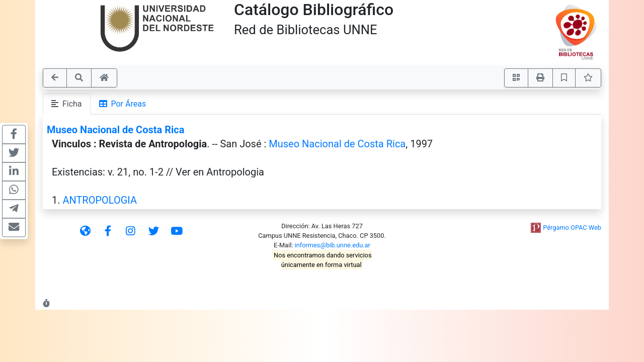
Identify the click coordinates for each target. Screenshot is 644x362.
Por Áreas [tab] (123, 104)
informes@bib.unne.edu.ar (333, 245)
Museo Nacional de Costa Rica (115, 130)
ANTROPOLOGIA (100, 200)
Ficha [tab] (67, 104)
